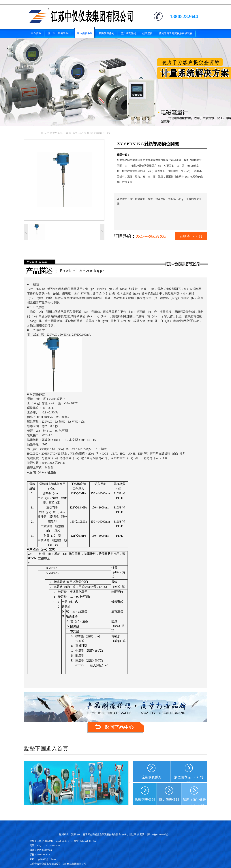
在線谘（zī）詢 (191, 236)
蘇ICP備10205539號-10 (159, 834)
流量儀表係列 (151, 777)
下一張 (102, 232)
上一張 (26, 232)
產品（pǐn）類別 (81, 133)
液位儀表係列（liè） (101, 133)
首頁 (68, 133)
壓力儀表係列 (169, 800)
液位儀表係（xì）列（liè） (189, 779)
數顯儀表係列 (145, 800)
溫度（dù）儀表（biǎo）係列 (194, 801)
